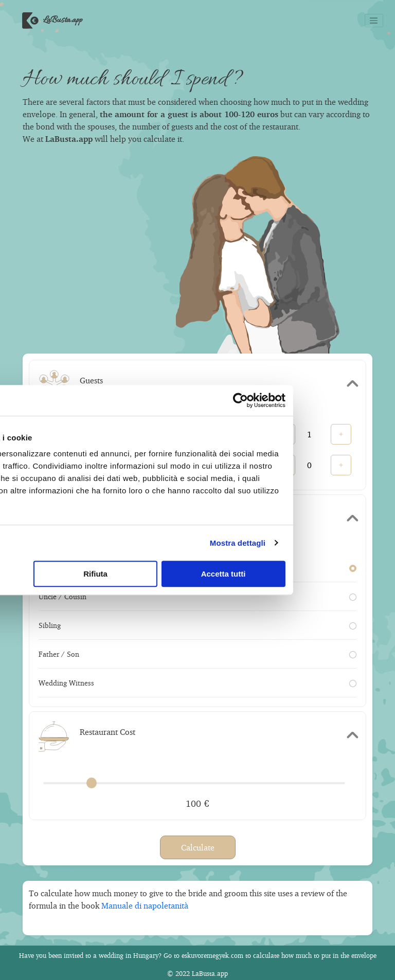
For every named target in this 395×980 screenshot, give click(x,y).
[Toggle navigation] (374, 21)
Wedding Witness (197, 683)
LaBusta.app (50, 21)
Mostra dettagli (335, 543)
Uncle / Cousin (197, 596)
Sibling (197, 625)
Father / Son (197, 654)
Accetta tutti (322, 574)
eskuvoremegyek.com (212, 955)
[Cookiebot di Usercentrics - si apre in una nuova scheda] (338, 400)
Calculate (198, 847)
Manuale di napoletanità (145, 905)
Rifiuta (196, 574)
